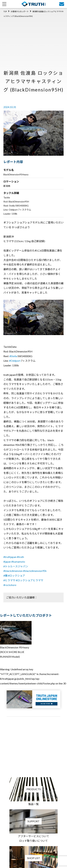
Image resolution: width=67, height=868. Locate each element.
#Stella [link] (13, 356)
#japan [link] (7, 562)
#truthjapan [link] (10, 557)
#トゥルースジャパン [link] (16, 566)
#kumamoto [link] (18, 562)
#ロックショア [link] (17, 576)
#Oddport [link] (15, 361)
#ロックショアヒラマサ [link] (30, 580)
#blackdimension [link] (13, 571)
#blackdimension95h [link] (35, 571)
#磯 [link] (5, 576)
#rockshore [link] (10, 585)
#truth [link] (20, 557)
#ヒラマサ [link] (9, 580)
